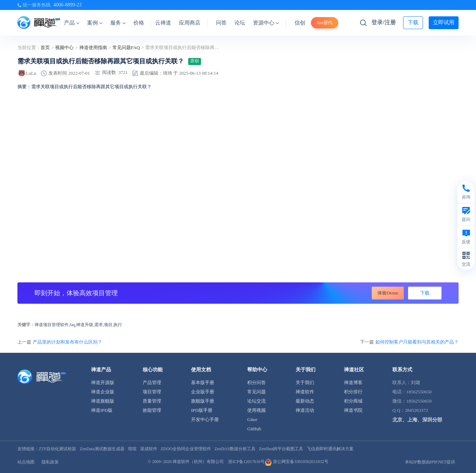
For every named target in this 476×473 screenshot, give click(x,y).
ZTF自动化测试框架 (57, 449)
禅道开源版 (103, 382)
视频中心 (64, 47)
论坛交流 (256, 401)
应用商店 (190, 23)
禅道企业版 (103, 392)
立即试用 (444, 22)
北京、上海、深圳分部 (417, 420)
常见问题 (256, 392)
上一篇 (60, 342)
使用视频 (256, 410)
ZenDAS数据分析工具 (235, 449)
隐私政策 (50, 462)
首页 (45, 47)
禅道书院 (353, 410)
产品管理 (152, 382)
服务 (118, 23)
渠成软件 (149, 449)
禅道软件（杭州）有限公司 (198, 462)
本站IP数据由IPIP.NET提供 (430, 462)
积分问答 (256, 382)
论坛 (240, 23)
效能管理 (152, 410)
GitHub (254, 429)
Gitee (252, 419)
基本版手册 (203, 382)
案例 (95, 23)
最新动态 (305, 401)
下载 (413, 22)
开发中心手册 (205, 419)
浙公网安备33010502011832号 (297, 462)
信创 (300, 23)
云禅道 (163, 23)
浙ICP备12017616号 (246, 462)
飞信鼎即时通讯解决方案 (330, 449)
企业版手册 (203, 392)
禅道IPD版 (102, 410)
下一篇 (409, 342)
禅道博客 (353, 382)
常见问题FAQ (126, 47)
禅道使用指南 (93, 47)
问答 (221, 23)
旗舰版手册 (203, 401)
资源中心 (266, 23)
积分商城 (353, 401)
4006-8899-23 (67, 5)
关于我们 (305, 382)
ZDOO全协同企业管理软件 (186, 449)
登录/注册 (384, 22)
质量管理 (152, 401)
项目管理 (152, 392)
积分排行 (353, 392)
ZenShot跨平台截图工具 (281, 449)
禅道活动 (305, 410)
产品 (72, 23)
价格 (139, 23)
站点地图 (26, 462)
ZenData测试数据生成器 (102, 449)
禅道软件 (305, 392)
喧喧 (132, 449)
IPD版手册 (202, 410)
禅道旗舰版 (103, 401)
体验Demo (388, 293)
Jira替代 (325, 23)
